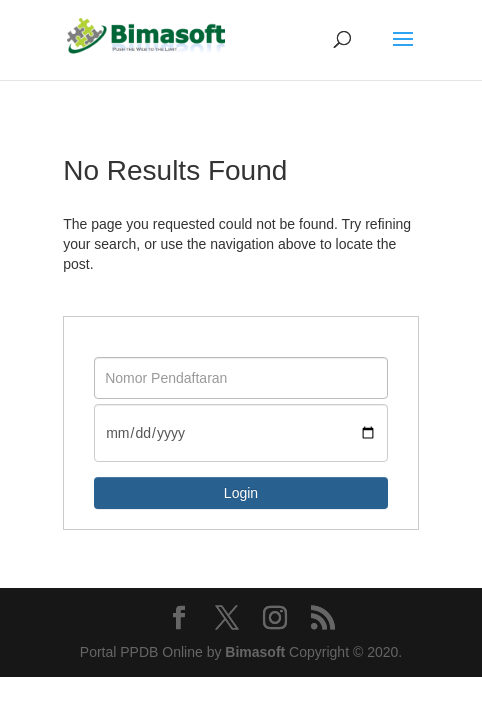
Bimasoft (255, 652)
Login (241, 493)
